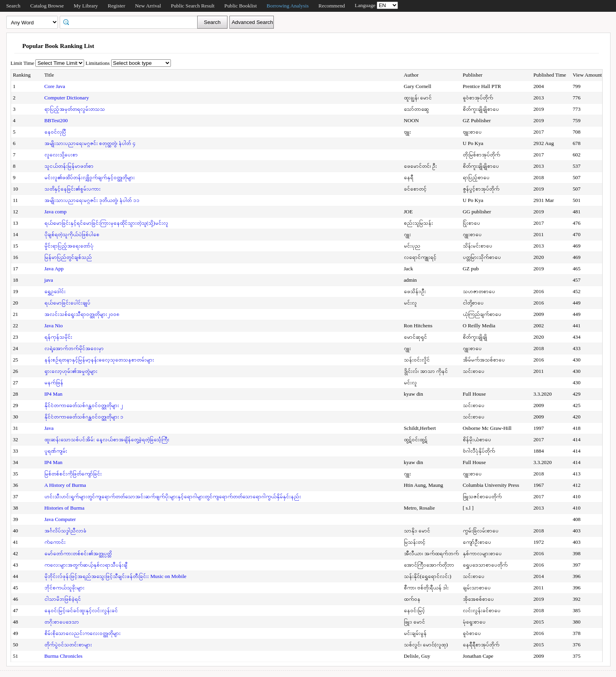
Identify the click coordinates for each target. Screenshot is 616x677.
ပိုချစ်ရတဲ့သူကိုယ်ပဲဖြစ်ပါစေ (72, 234)
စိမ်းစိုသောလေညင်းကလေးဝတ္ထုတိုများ (82, 633)
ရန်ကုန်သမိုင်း (58, 337)
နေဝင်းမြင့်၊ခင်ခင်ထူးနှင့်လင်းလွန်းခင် (81, 610)
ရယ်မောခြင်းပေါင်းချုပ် (67, 303)
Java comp (56, 212)
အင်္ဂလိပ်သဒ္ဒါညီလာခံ (65, 531)
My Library (86, 6)
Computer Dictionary (67, 98)
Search (13, 6)
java (49, 280)
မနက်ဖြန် (54, 383)
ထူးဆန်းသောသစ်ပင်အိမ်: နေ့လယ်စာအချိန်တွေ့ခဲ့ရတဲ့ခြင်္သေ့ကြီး (107, 439)
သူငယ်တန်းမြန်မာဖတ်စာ (69, 166)
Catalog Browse (47, 6)
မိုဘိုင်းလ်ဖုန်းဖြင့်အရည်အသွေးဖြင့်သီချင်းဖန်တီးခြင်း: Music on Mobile (115, 576)
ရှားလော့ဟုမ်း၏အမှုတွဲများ (71, 371)
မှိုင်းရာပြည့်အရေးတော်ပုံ (69, 246)
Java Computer (60, 519)
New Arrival (148, 6)
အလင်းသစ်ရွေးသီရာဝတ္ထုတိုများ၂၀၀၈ (82, 314)
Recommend (332, 6)
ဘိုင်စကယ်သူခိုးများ (64, 588)
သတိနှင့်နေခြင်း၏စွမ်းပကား (72, 189)
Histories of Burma (64, 508)
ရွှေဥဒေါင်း (55, 291)
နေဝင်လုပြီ (55, 132)
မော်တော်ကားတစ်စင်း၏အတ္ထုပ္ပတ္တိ (78, 553)
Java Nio (54, 326)
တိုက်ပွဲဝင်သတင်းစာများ (68, 645)
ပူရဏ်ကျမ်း (56, 451)
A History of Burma (65, 485)
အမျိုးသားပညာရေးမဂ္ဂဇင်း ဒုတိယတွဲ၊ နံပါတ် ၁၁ (92, 200)
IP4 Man (53, 394)
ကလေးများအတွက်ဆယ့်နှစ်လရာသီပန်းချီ (86, 565)
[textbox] (131, 22)
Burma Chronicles (63, 656)
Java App (54, 269)
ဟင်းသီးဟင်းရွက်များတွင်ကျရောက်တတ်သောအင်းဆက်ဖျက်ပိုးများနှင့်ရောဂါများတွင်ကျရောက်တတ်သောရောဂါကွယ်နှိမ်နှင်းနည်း (173, 496)
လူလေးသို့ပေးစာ (61, 155)
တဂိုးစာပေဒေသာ (62, 622)
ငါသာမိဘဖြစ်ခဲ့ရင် (63, 599)
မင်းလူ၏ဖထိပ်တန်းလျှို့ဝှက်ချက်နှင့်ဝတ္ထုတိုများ (90, 177)
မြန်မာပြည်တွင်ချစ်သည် (68, 257)
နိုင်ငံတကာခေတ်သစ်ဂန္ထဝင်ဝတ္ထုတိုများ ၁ (84, 417)
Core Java (55, 86)
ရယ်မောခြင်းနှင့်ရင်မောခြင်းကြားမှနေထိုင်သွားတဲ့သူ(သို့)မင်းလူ (106, 223)
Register (116, 6)
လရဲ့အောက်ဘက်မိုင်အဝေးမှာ (74, 348)
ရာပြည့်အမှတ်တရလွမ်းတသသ (75, 109)
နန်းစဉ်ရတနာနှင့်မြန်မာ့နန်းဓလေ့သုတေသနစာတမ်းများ (99, 360)
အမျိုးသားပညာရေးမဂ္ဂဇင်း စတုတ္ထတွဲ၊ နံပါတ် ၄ (90, 143)
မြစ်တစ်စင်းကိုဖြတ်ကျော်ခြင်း (73, 474)
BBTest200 (56, 120)
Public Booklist (241, 6)
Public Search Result (193, 6)
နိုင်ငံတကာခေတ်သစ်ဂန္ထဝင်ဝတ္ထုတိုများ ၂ (84, 405)
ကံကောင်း (55, 542)
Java (49, 428)
